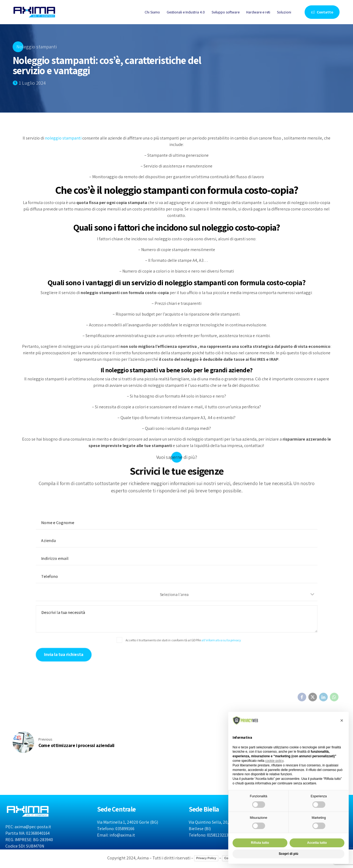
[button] (342, 720)
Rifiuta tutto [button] (260, 843)
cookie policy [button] (274, 761)
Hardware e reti (258, 12)
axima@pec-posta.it (33, 827)
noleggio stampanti (63, 138)
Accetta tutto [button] (317, 843)
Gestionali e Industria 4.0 (186, 12)
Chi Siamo (152, 12)
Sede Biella (204, 809)
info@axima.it (122, 835)
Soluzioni (284, 12)
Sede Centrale (116, 809)
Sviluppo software (226, 12)
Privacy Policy (206, 858)
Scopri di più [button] (289, 854)
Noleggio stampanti (37, 47)
